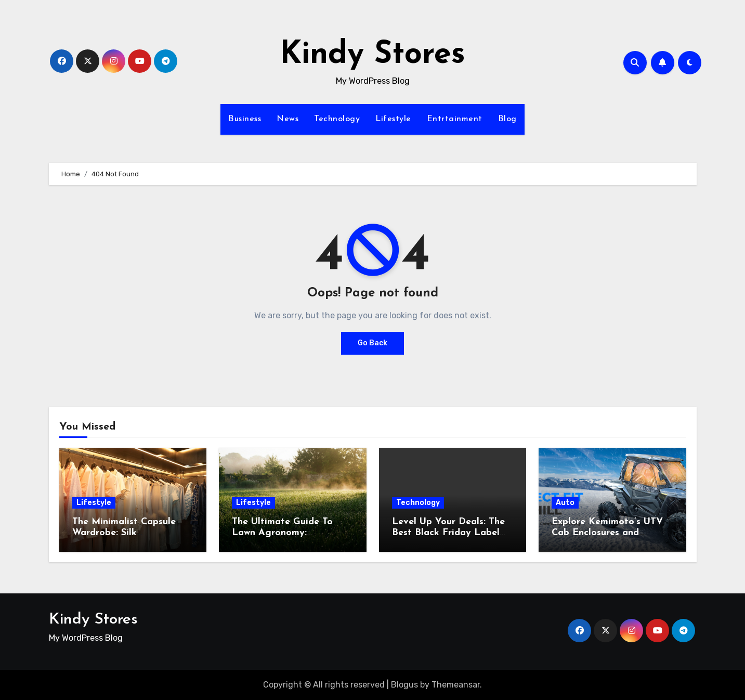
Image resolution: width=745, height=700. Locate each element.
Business (245, 119)
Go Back (372, 343)
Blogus (404, 685)
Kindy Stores (372, 55)
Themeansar (456, 685)
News (287, 119)
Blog (507, 119)
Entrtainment (455, 119)
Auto (565, 503)
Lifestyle (393, 119)
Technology (337, 119)
